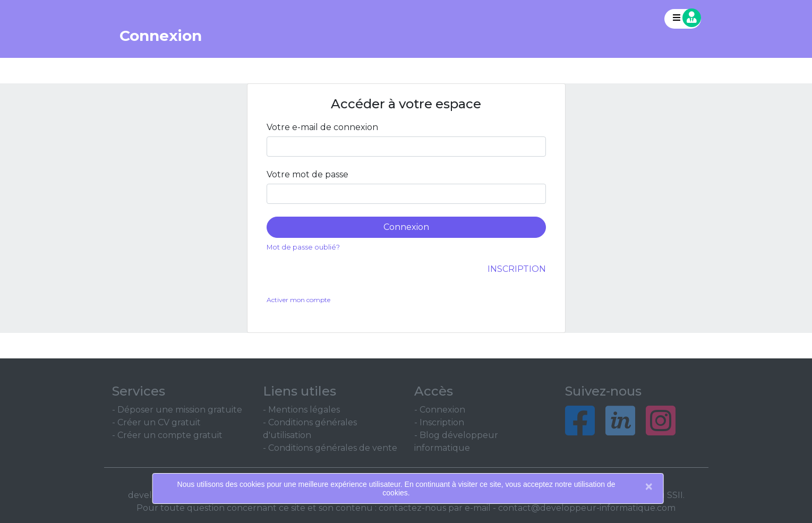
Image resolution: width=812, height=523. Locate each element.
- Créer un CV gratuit (156, 422)
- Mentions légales (301, 410)
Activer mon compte (298, 300)
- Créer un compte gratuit (167, 435)
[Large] (406, 147)
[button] (683, 19)
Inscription (517, 269)
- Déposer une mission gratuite (177, 410)
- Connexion (440, 410)
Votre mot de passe (307, 174)
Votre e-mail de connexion (322, 127)
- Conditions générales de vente (330, 448)
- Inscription (439, 422)
